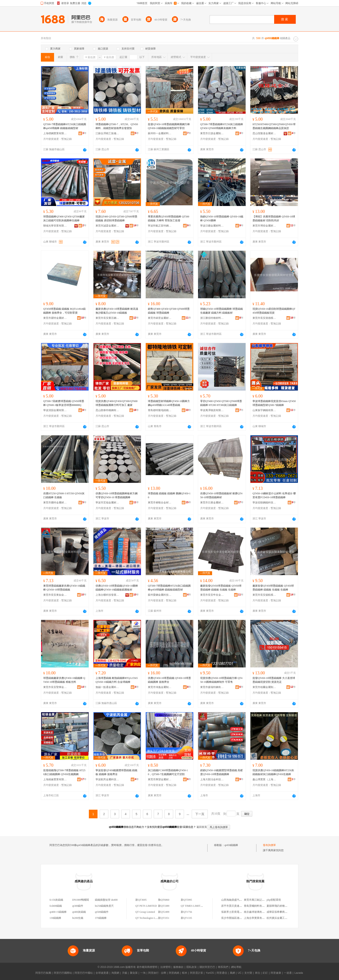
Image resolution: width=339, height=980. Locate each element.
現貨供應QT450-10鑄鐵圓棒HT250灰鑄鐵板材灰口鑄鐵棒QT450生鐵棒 (273, 772)
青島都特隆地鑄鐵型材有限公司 (160, 410)
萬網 (232, 973)
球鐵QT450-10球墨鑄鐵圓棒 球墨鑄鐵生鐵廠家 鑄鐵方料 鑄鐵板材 (221, 311)
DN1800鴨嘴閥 (81, 900)
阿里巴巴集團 (43, 973)
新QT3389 (164, 906)
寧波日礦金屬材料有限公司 (212, 226)
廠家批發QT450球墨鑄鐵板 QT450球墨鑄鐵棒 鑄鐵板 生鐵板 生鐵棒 (221, 588)
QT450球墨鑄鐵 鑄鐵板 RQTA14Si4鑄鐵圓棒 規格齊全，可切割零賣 (64, 311)
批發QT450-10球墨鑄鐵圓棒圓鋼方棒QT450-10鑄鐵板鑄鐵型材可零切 (169, 126)
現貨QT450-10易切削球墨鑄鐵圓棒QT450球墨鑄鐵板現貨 (274, 311)
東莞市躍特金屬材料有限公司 (55, 318)
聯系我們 (223, 967)
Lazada (299, 973)
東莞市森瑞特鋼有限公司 (212, 687)
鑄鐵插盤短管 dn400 (106, 900)
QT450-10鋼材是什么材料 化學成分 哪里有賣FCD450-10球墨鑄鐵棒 (274, 495)
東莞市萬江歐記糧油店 (257, 900)
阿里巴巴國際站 (63, 973)
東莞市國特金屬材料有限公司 (55, 503)
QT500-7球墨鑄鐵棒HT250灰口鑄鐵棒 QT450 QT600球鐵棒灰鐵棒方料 (222, 126)
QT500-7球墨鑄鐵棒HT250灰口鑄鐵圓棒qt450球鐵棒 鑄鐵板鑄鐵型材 (65, 126)
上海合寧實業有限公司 (257, 918)
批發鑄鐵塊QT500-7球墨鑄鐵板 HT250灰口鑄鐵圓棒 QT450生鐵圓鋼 (64, 772)
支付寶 (248, 973)
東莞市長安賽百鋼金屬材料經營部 (107, 318)
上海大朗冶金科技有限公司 (212, 779)
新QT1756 (186, 912)
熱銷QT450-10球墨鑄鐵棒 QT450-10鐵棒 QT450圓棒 (222, 219)
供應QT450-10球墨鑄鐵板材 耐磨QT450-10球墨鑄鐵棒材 (221, 495)
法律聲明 (165, 967)
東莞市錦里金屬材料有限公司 (160, 318)
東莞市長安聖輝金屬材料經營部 (55, 687)
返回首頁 (202, 827)
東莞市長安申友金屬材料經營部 (212, 595)
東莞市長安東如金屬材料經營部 (55, 595)
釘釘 (265, 973)
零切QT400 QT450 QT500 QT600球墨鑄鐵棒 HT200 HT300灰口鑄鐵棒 (221, 403)
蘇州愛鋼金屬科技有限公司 (160, 595)
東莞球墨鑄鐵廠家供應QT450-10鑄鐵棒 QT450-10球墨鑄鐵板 (64, 588)
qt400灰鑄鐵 (79, 912)
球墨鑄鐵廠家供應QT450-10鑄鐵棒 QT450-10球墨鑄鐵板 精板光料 (64, 680)
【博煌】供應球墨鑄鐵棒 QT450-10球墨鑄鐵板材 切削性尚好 (274, 219)
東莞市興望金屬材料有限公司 (160, 779)
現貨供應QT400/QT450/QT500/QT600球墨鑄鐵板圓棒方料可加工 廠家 (117, 403)
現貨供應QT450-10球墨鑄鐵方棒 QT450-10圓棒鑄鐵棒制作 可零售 (221, 680)
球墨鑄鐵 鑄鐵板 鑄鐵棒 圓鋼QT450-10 (169, 495)
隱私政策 (192, 967)
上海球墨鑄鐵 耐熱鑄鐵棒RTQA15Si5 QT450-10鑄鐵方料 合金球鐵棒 (117, 680)
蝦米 (185, 973)
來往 (257, 973)
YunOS (210, 973)
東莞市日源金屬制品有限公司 (212, 133)
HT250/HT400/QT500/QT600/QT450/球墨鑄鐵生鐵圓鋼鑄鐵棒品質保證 (274, 126)
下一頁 (200, 814)
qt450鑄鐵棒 (231, 845)
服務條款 (178, 967)
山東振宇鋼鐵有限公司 (264, 410)
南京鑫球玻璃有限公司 (257, 912)
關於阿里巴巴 (207, 967)
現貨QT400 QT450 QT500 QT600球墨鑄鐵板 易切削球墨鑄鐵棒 (116, 219)
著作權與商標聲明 (147, 967)
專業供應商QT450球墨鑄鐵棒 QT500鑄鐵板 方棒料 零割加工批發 (169, 219)
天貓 (125, 973)
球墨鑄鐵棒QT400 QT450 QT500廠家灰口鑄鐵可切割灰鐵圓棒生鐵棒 (64, 219)
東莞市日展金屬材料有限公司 (212, 503)
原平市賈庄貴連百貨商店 (235, 906)
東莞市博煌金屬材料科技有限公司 (264, 226)
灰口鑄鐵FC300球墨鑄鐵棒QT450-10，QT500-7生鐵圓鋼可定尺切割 (168, 772)
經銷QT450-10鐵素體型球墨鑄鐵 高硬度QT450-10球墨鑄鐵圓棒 (221, 772)
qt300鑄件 (78, 906)
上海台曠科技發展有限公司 (107, 595)
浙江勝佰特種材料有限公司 (212, 318)
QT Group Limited (145, 912)
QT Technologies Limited (149, 918)
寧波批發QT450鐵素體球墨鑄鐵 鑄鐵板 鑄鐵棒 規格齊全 (116, 772)
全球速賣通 (102, 973)
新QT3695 (141, 900)
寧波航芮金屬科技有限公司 (107, 779)
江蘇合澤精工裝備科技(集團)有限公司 (107, 133)
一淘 (143, 973)
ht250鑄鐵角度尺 (104, 906)
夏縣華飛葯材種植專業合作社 (283, 906)
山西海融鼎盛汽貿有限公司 (237, 900)
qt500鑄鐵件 (102, 912)
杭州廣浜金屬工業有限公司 (282, 918)
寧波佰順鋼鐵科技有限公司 (264, 503)
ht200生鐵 (78, 918)
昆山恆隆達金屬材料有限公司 (264, 133)
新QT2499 (164, 912)
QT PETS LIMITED (146, 906)
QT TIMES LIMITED (192, 906)
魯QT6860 (164, 900)
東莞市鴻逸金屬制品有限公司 (160, 687)
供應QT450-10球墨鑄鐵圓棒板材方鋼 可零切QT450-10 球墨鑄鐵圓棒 (117, 495)
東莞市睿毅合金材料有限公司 (160, 503)
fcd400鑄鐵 (56, 906)
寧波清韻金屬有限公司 (55, 410)
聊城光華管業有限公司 (55, 226)
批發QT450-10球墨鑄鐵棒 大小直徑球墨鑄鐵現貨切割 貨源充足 (274, 680)
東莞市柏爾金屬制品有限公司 (264, 687)
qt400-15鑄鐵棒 (58, 912)
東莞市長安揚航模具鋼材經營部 (264, 595)
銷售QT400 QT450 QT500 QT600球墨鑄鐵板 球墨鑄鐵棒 (169, 311)
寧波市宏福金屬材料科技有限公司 (107, 503)
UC (240, 973)
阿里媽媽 (174, 973)
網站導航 (236, 967)
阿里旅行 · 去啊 (157, 973)
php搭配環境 (274, 900)
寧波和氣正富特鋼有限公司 (160, 226)
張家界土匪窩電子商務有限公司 (239, 912)
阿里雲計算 (197, 973)
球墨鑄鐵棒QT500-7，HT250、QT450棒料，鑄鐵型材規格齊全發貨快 (117, 126)
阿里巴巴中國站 (84, 973)
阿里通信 (222, 973)
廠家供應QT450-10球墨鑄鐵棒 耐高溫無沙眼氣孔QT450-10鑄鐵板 (117, 311)
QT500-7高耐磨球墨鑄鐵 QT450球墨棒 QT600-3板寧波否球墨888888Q (64, 403)
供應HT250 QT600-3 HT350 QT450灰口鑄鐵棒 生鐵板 (64, 495)
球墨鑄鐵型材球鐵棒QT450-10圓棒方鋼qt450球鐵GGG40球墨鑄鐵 (169, 403)
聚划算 (134, 973)
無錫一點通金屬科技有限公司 (107, 687)
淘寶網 (115, 973)
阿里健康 (276, 973)
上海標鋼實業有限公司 (55, 133)
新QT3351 (164, 918)
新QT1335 (186, 918)
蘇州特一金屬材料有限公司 (160, 133)
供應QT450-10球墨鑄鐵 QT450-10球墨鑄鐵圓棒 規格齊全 (169, 680)
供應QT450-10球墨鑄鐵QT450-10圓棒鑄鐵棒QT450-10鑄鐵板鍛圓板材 (117, 588)
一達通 (288, 973)
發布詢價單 (269, 845)
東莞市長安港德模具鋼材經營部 (264, 318)
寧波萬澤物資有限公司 (212, 410)
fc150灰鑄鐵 (56, 900)
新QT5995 (186, 900)
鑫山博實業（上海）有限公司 (264, 779)
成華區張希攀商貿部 (278, 912)
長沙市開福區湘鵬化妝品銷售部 (239, 918)
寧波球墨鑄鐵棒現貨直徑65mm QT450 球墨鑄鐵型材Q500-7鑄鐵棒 (274, 403)
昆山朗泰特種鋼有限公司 (107, 410)
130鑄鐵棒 (55, 918)
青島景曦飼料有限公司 (257, 906)
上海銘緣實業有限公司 (55, 779)
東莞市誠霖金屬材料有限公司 (107, 226)
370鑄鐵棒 (101, 918)
